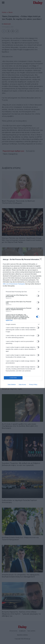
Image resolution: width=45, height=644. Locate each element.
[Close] (41, 260)
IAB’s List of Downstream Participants (14, 284)
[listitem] (22, 292)
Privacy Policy (33, 385)
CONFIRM (13, 378)
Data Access (22, 385)
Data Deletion (12, 385)
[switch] (38, 296)
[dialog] (22, 322)
